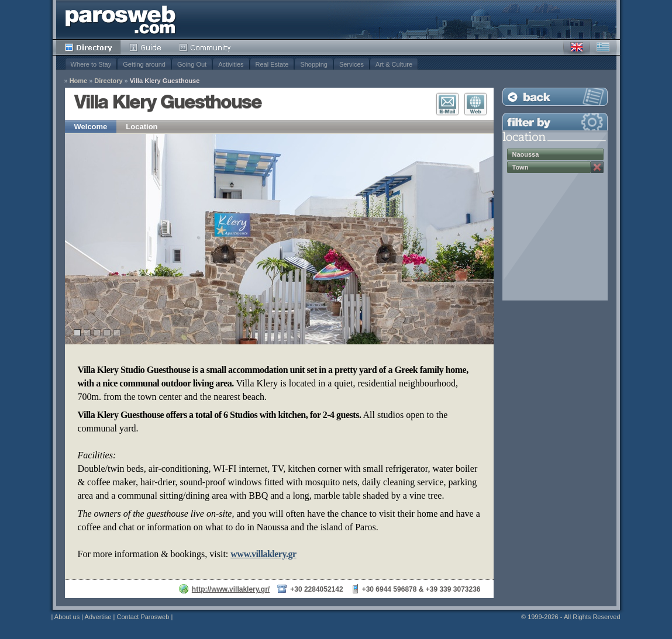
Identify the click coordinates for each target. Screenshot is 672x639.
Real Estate (272, 64)
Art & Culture (394, 64)
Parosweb (120, 20)
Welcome (91, 127)
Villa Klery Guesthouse (165, 81)
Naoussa (526, 154)
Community (206, 47)
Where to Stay (91, 64)
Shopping (314, 64)
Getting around (144, 64)
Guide (145, 47)
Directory (88, 47)
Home (79, 81)
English (577, 47)
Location (142, 127)
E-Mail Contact (447, 104)
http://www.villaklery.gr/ (231, 589)
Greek (603, 47)
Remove (597, 167)
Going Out (192, 64)
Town (521, 167)
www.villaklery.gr (263, 554)
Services (351, 64)
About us (67, 617)
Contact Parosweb (143, 617)
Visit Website (475, 104)
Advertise (98, 617)
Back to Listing (555, 97)
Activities (231, 64)
